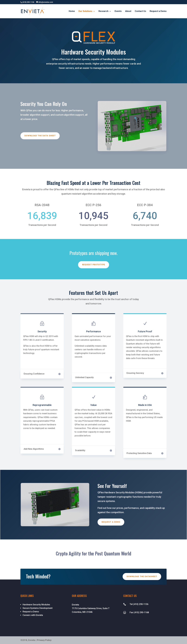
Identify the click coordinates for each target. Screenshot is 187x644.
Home (72, 11)
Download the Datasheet (142, 577)
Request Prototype (94, 265)
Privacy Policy (44, 640)
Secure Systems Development (38, 608)
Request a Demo (158, 11)
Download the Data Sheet (40, 136)
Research (103, 11)
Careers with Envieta (33, 615)
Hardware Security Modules (36, 605)
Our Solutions (85, 11)
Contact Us (140, 11)
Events (118, 11)
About (128, 11)
